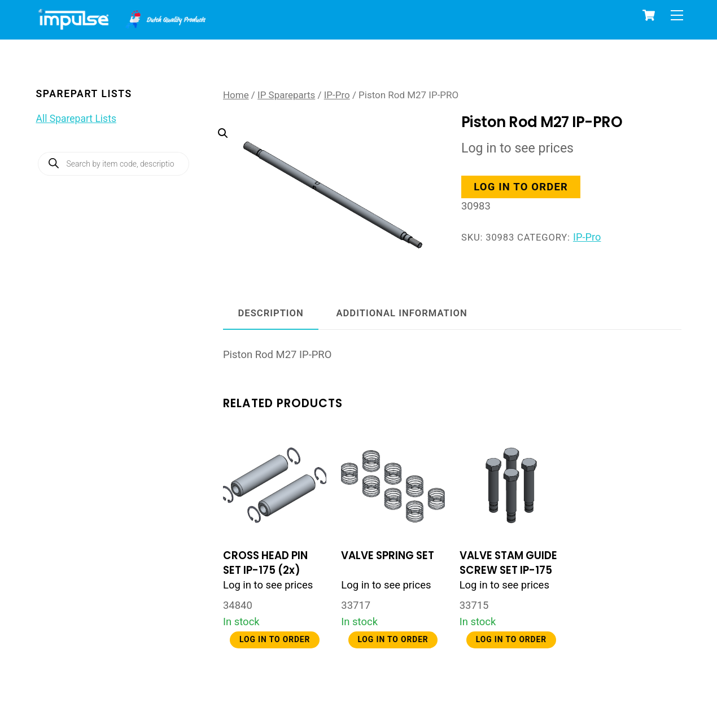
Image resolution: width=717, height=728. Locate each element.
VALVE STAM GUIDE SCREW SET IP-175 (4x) (508, 570)
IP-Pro (337, 95)
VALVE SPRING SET (388, 555)
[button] (323, 173)
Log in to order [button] (521, 187)
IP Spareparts (286, 95)
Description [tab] (271, 313)
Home (236, 95)
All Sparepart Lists (76, 119)
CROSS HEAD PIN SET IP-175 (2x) (265, 563)
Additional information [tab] (401, 313)
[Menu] (677, 15)
